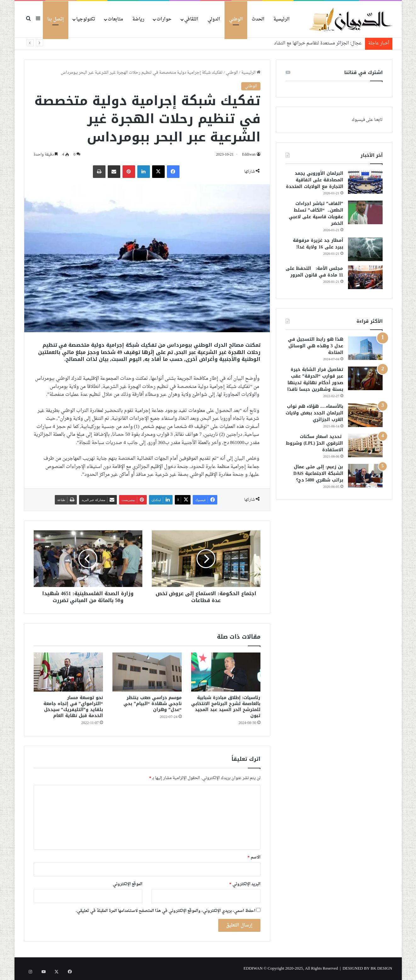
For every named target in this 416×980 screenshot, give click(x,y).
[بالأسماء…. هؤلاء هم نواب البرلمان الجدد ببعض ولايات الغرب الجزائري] (365, 415)
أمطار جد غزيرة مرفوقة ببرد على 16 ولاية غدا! (318, 244)
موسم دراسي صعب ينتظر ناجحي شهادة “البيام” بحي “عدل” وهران (153, 704)
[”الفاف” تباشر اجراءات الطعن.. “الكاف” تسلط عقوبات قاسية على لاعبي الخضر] (365, 212)
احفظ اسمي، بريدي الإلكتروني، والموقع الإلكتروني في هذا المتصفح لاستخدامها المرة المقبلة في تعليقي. (165, 911)
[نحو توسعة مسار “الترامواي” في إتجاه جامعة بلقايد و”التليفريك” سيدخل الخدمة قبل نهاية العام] (68, 672)
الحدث (258, 19)
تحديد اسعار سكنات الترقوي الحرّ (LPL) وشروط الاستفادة (315, 443)
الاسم (254, 857)
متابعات (115, 19)
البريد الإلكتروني (245, 884)
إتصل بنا (56, 19)
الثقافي (191, 19)
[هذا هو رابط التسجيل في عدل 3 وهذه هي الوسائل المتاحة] (365, 348)
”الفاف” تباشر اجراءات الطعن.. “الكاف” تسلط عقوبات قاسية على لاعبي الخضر (316, 214)
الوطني (236, 19)
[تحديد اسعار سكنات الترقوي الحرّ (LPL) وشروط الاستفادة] (365, 445)
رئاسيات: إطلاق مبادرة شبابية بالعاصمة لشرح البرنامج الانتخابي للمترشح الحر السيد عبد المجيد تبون (226, 707)
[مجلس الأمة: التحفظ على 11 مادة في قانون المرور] (365, 277)
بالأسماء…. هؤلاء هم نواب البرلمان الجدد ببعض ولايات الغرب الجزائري (314, 413)
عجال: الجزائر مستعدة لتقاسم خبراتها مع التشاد (318, 43)
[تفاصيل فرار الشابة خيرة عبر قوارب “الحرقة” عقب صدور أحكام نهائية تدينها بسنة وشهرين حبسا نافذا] (365, 378)
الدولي (214, 19)
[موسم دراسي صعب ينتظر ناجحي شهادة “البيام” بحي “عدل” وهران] (147, 672)
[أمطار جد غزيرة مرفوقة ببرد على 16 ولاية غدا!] (365, 249)
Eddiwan (248, 155)
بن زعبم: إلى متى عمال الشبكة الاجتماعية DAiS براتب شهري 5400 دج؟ (318, 473)
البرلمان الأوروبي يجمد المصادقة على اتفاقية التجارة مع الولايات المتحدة (315, 180)
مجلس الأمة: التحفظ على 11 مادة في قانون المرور (314, 272)
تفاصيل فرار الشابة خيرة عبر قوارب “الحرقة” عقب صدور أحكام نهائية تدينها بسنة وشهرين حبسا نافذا (315, 379)
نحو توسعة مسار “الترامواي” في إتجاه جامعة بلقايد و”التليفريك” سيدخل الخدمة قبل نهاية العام (73, 707)
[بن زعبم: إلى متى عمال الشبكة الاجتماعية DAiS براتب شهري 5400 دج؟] (365, 476)
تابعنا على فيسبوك (367, 120)
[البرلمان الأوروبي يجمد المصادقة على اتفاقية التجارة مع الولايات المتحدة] (365, 182)
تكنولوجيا (86, 19)
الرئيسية (282, 19)
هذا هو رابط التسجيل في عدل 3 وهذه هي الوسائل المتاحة (316, 346)
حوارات (164, 19)
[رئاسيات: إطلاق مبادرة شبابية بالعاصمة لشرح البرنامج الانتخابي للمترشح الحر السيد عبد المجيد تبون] (226, 672)
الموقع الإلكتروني (128, 884)
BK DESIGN (382, 969)
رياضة (138, 19)
